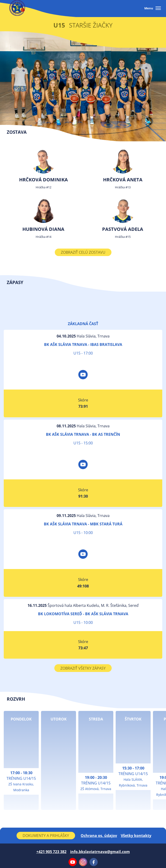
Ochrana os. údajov (99, 836)
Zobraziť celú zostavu (83, 252)
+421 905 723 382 (51, 852)
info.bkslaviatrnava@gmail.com (100, 852)
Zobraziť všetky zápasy (83, 668)
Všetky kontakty (136, 836)
